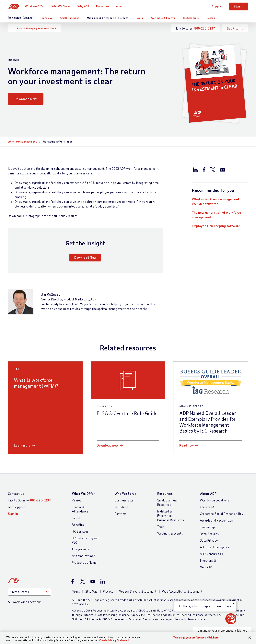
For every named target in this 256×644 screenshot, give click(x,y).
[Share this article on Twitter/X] (213, 170)
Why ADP (84, 6)
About (121, 6)
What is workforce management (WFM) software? (216, 201)
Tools (139, 18)
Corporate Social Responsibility (222, 514)
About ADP (208, 493)
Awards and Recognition (217, 520)
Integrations (81, 549)
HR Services (80, 531)
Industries (122, 507)
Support (217, 6)
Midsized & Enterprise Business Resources (171, 516)
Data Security (210, 534)
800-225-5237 (205, 28)
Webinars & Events (163, 18)
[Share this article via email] (223, 170)
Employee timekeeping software (216, 226)
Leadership (207, 527)
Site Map (91, 591)
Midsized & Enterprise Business (108, 18)
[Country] (29, 592)
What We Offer (35, 6)
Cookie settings (12, 641)
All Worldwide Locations (25, 602)
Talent (76, 518)
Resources (103, 6)
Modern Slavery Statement (138, 591)
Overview (46, 18)
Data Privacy (209, 540)
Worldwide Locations (215, 500)
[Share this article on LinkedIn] (195, 170)
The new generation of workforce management (216, 215)
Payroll (77, 500)
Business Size (124, 500)
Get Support (16, 507)
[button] (231, 619)
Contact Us (16, 493)
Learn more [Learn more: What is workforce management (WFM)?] (22, 445)
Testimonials (191, 18)
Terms (76, 591)
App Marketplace (84, 556)
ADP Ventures (210, 554)
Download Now (26, 99)
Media (204, 567)
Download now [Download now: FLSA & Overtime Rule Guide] (108, 445)
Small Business (70, 18)
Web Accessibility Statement (182, 591)
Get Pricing (235, 28)
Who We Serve (62, 6)
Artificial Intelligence (215, 547)
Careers (205, 507)
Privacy (108, 591)
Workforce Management (24, 141)
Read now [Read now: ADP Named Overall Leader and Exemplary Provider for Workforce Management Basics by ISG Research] (186, 445)
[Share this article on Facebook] (204, 170)
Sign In (239, 6)
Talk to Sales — (29, 500)
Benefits (78, 525)
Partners (121, 514)
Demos (211, 18)
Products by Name (84, 562)
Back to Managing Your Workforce (36, 28)
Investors (206, 560)
